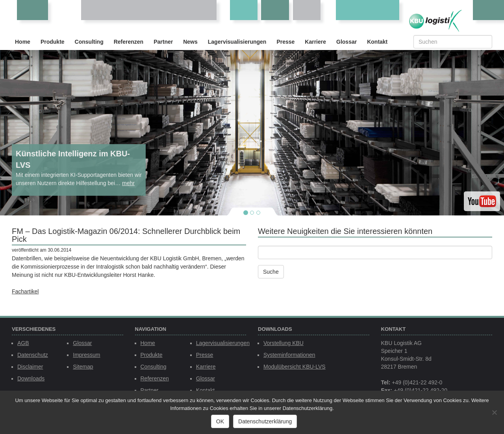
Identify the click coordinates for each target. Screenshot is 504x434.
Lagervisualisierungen (237, 42)
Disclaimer (30, 367)
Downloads (31, 378)
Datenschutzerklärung (265, 421)
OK (220, 421)
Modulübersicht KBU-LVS (295, 367)
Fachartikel (25, 291)
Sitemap (83, 367)
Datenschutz (33, 355)
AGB (23, 343)
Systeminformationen (289, 355)
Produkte (53, 42)
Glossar (346, 42)
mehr (128, 183)
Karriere (315, 42)
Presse (285, 42)
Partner (163, 42)
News (190, 42)
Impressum (86, 355)
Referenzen (129, 42)
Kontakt (377, 42)
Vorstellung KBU (283, 343)
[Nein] (494, 412)
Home (23, 42)
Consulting (89, 42)
